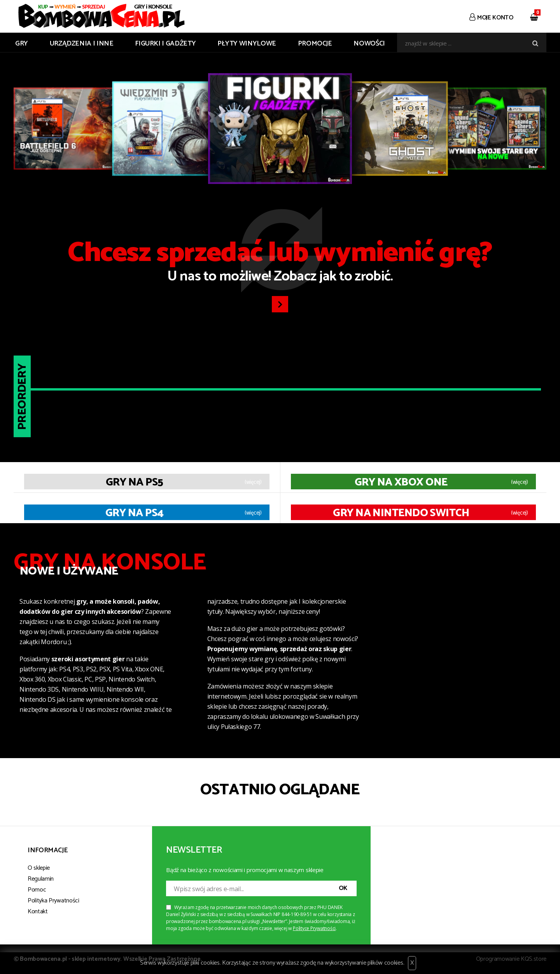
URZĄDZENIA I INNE (82, 44)
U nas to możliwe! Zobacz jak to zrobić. (280, 264)
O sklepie (39, 868)
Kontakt (38, 912)
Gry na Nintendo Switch (401, 513)
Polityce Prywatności (314, 928)
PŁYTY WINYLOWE (247, 44)
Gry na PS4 (134, 513)
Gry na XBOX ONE (401, 482)
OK (343, 888)
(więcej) (253, 482)
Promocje (315, 44)
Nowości (369, 44)
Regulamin (41, 879)
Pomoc (37, 890)
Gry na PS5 (134, 482)
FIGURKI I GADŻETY (165, 44)
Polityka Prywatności (53, 901)
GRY (22, 44)
